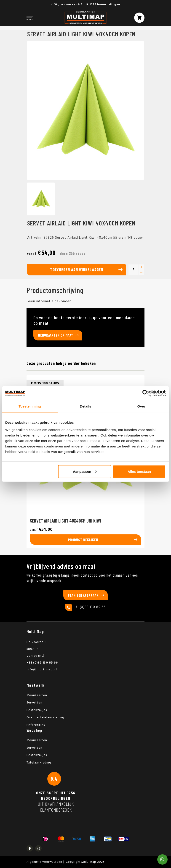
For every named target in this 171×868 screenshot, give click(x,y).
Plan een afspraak (83, 595)
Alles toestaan (139, 471)
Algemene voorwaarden (44, 862)
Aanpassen (85, 471)
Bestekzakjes (37, 710)
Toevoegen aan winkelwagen (77, 269)
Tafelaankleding (39, 763)
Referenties (36, 725)
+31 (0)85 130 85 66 (85, 607)
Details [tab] (85, 406)
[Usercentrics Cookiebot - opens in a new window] (146, 393)
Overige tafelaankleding (45, 718)
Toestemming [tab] (30, 406)
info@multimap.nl (42, 670)
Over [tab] (141, 406)
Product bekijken (83, 540)
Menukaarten (37, 695)
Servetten (34, 703)
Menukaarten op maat (56, 335)
